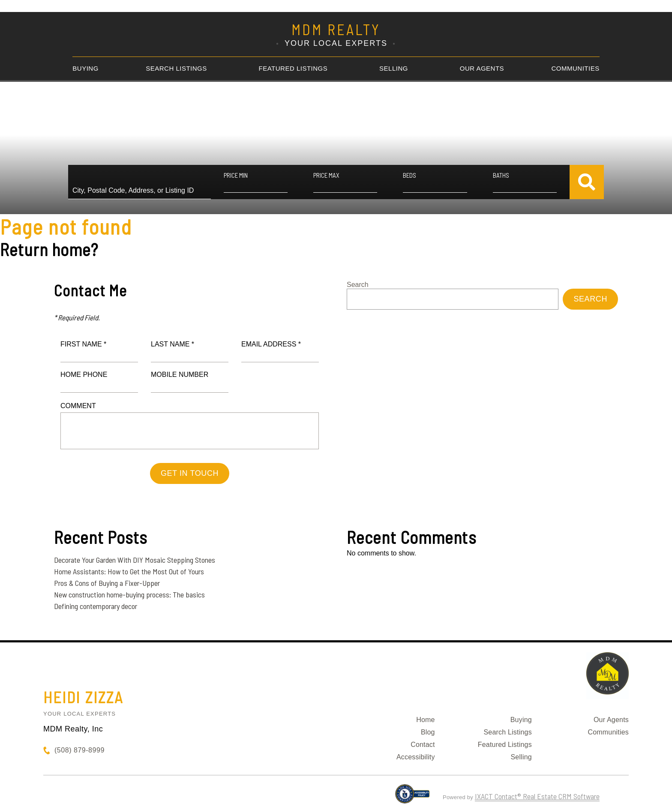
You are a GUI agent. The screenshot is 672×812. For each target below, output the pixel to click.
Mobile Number (180, 375)
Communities (576, 68)
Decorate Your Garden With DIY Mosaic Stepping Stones (135, 560)
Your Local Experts (79, 714)
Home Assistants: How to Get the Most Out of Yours (129, 571)
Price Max (326, 175)
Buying (85, 68)
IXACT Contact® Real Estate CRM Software (537, 796)
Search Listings (176, 68)
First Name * (83, 344)
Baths (501, 175)
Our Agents (482, 68)
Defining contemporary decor (96, 606)
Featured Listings (293, 68)
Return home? (49, 249)
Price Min (236, 175)
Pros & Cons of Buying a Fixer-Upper (107, 583)
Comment (78, 406)
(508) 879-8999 (79, 750)
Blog (428, 732)
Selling (394, 68)
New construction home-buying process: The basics (129, 594)
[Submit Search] (587, 182)
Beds (409, 175)
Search (358, 285)
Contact (423, 745)
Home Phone (84, 375)
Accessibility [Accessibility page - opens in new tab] (416, 757)
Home (425, 720)
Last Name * (172, 344)
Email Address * (271, 344)
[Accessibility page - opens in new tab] (412, 797)
